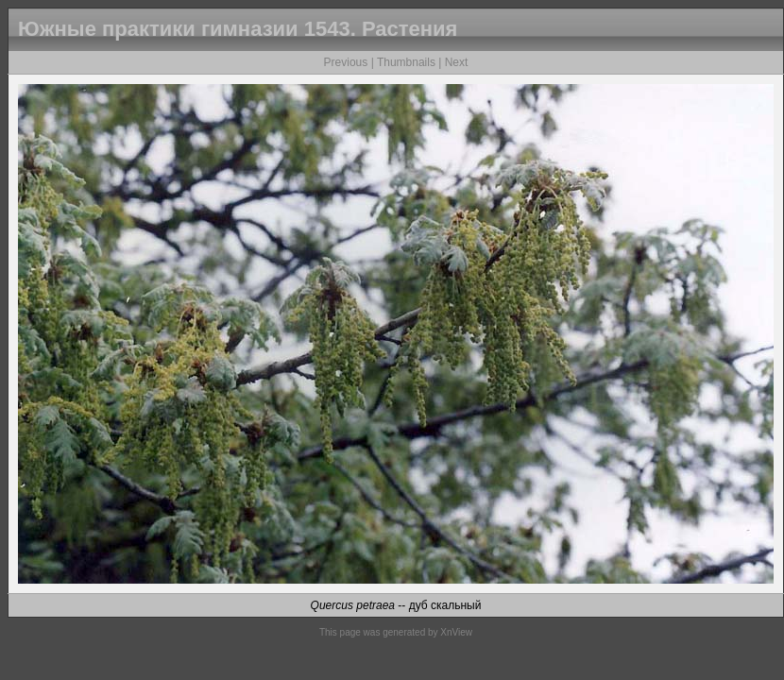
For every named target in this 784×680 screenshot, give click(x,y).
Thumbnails (406, 62)
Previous (346, 62)
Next (457, 62)
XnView (456, 632)
